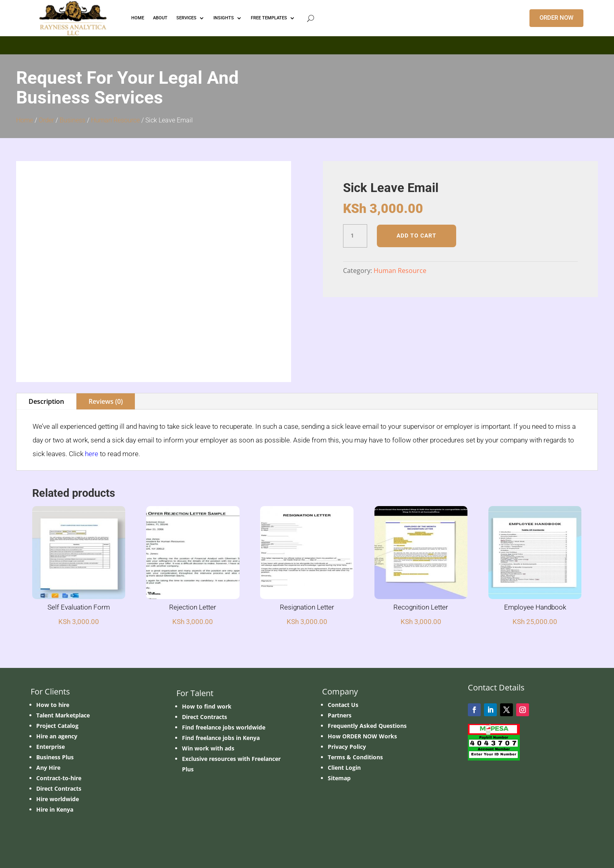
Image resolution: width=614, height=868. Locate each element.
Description (46, 401)
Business (72, 120)
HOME (138, 18)
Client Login (344, 768)
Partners (340, 715)
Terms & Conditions (355, 757)
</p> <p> (307, 44)
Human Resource (115, 120)
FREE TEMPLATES (269, 18)
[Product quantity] (355, 236)
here (92, 454)
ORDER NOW (556, 18)
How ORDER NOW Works (362, 736)
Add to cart (417, 236)
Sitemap (339, 778)
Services (186, 18)
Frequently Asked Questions (367, 726)
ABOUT (160, 18)
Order (46, 120)
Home (25, 120)
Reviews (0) (106, 401)
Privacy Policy (347, 747)
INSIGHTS (224, 18)
